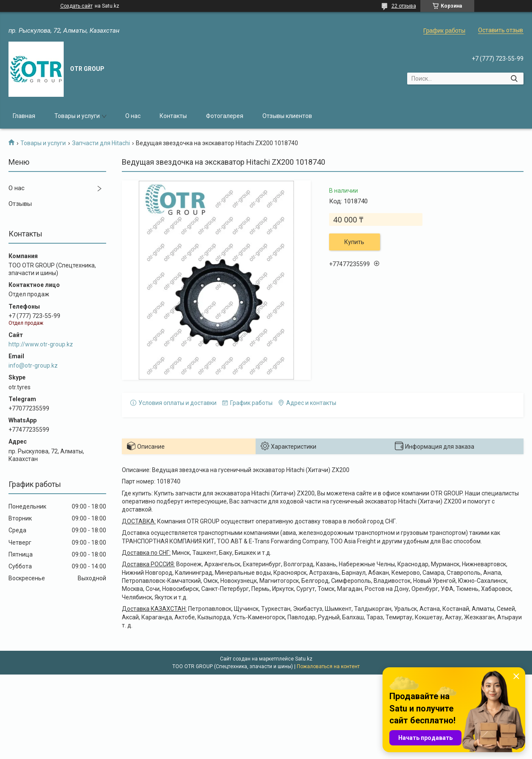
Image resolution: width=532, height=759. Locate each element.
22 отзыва (404, 6)
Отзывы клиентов (287, 116)
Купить (354, 242)
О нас (133, 116)
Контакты (173, 116)
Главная (24, 116)
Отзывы (20, 204)
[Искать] (514, 79)
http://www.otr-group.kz (41, 344)
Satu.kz (304, 659)
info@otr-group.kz (33, 365)
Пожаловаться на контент (328, 666)
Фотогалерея (225, 116)
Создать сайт (76, 6)
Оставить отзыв (501, 30)
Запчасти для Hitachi (101, 143)
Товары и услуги (77, 116)
